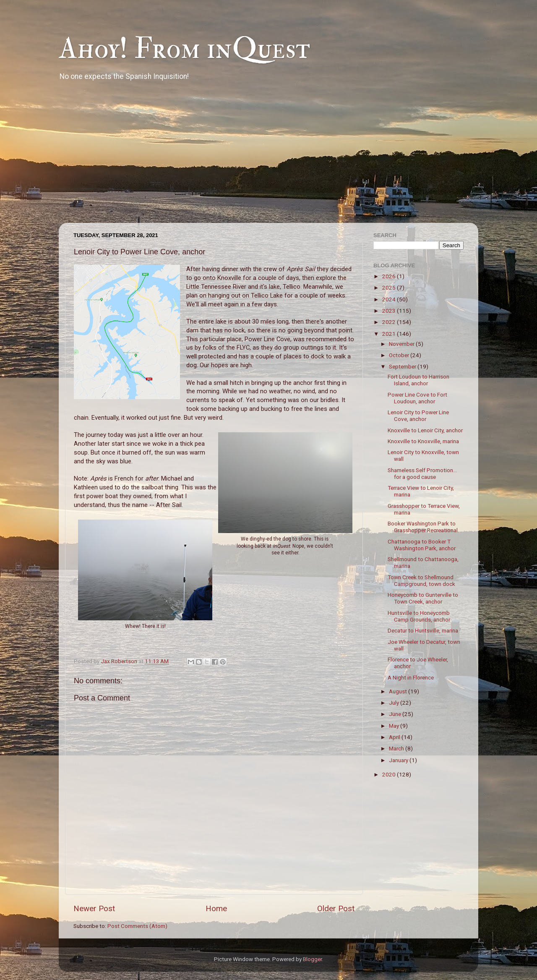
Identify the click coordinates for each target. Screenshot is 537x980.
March (397, 748)
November (402, 344)
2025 (390, 287)
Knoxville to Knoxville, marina (423, 441)
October (400, 355)
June (396, 714)
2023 (390, 311)
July (395, 703)
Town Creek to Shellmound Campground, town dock (421, 580)
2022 (390, 322)
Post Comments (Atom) (137, 926)
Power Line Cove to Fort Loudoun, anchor (417, 398)
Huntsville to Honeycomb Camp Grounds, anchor (419, 616)
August (399, 691)
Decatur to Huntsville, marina (423, 630)
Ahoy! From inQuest (184, 49)
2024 (390, 299)
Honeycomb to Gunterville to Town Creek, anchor (423, 598)
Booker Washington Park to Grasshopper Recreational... (425, 527)
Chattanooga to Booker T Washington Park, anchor (422, 545)
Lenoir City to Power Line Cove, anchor (418, 416)
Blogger (312, 959)
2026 (390, 276)
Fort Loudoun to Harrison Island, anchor (418, 380)
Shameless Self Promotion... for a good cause (422, 473)
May (395, 726)
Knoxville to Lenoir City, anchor (425, 430)
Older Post (336, 908)
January (399, 760)
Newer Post (94, 908)
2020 (390, 774)
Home (216, 908)
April (395, 737)
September (403, 366)
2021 (390, 334)
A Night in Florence (411, 677)
